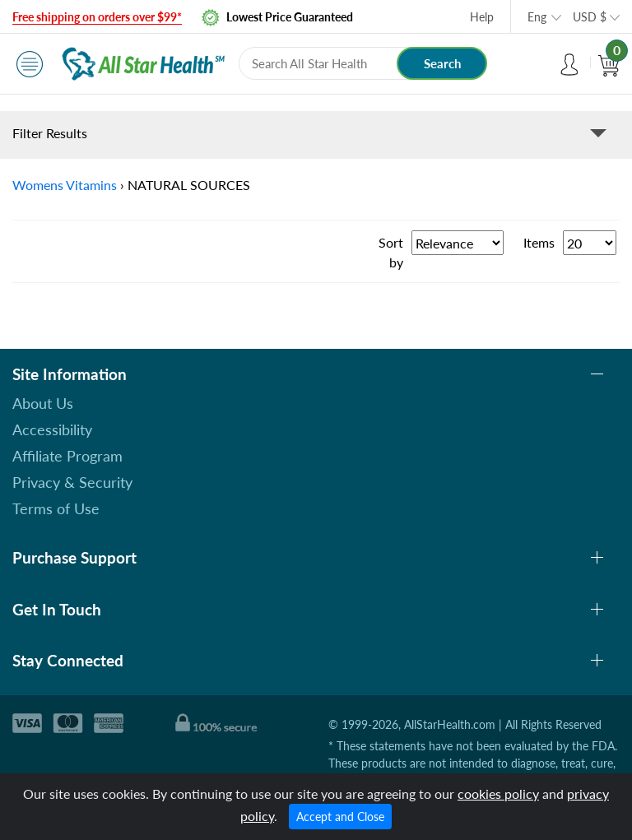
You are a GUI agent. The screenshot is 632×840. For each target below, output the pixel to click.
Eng (537, 17)
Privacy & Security (72, 482)
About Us (43, 403)
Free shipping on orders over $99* (97, 17)
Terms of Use (56, 508)
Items (539, 242)
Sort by (391, 252)
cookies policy (498, 794)
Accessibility (52, 429)
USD (590, 17)
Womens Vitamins (65, 185)
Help (482, 17)
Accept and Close (340, 817)
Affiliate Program (67, 456)
